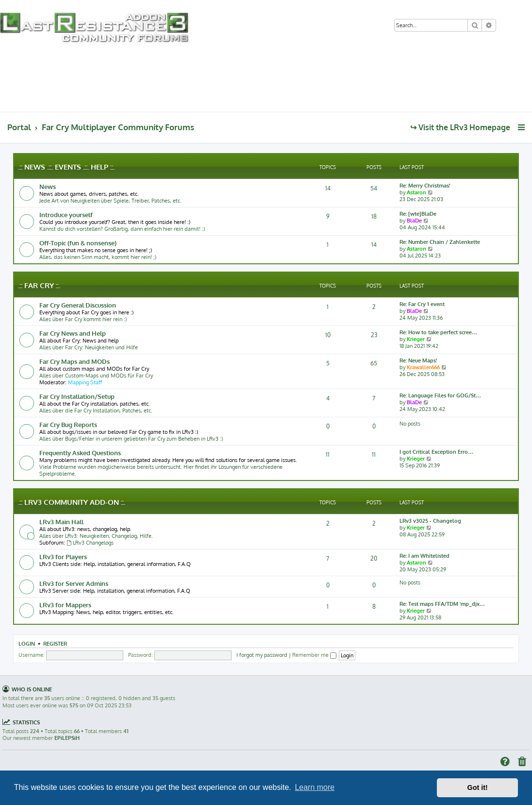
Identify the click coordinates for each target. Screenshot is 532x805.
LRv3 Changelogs (90, 543)
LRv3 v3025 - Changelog (430, 521)
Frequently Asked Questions (80, 453)
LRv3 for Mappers (65, 605)
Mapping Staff (85, 382)
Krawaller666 (423, 367)
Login (27, 643)
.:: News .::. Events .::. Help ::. (66, 167)
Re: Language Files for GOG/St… (440, 395)
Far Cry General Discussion (78, 305)
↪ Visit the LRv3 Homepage (460, 127)
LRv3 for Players (63, 557)
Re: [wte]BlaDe (418, 214)
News (48, 186)
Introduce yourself (66, 214)
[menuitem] (508, 26)
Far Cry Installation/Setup (77, 396)
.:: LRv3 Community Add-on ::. (72, 502)
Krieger (416, 339)
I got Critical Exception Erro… (436, 452)
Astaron (416, 192)
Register (55, 643)
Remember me (314, 655)
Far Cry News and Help (73, 333)
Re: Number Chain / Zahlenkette (440, 242)
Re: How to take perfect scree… (438, 332)
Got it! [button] (478, 788)
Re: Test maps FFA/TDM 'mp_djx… (442, 604)
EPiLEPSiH (67, 738)
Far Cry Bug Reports (68, 424)
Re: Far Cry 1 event (422, 304)
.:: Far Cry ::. (39, 285)
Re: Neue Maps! (418, 360)
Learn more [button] (315, 787)
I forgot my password (262, 655)
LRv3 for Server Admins (74, 583)
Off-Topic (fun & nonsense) (78, 243)
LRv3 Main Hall (61, 522)
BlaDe (414, 221)
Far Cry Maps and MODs (75, 361)
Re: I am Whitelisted (424, 556)
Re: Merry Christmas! (425, 186)
